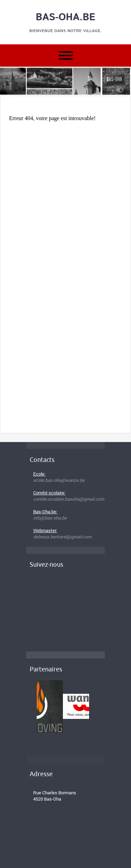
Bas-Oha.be (65, 17)
